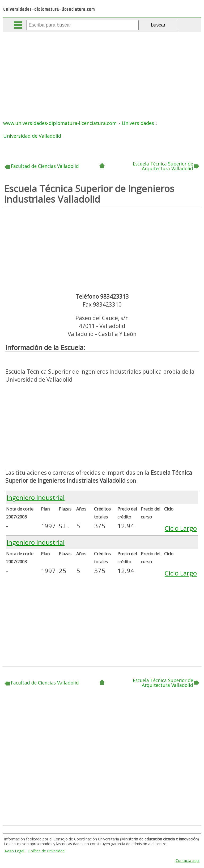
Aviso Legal (14, 851)
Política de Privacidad (46, 851)
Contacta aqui (188, 860)
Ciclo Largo (181, 528)
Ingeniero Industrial (36, 497)
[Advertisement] (103, 72)
